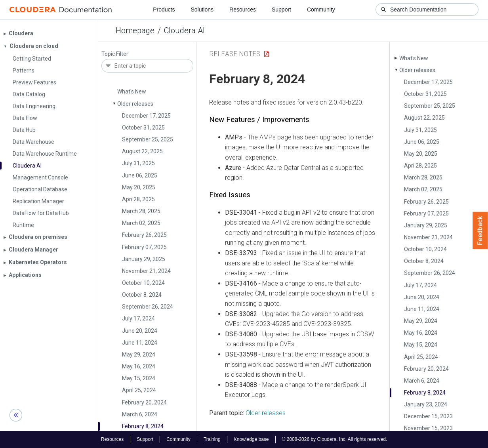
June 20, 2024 (140, 331)
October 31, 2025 (143, 128)
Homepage (135, 31)
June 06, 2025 (140, 175)
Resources (243, 10)
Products (164, 10)
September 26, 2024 (148, 307)
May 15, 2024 (139, 378)
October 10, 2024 (143, 283)
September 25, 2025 (148, 139)
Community (321, 10)
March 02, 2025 (141, 223)
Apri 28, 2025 (138, 199)
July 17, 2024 (138, 318)
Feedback (480, 231)
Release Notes (235, 54)
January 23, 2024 (426, 404)
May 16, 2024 (139, 366)
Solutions (202, 10)
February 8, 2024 (143, 426)
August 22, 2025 (142, 151)
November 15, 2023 (428, 428)
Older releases (135, 104)
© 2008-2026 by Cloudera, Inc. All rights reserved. (335, 439)
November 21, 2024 (146, 271)
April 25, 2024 (139, 390)
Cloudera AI (184, 31)
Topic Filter (115, 54)
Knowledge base (251, 439)
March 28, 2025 (141, 211)
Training (212, 439)
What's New (132, 92)
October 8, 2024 (142, 295)
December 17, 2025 (146, 116)
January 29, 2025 (144, 259)
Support (281, 10)
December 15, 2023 (428, 416)
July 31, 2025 (138, 163)
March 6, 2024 (140, 414)
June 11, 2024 (140, 343)
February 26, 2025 (144, 235)
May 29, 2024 (139, 355)
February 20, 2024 (144, 402)
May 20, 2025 (139, 187)
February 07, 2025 (144, 247)
